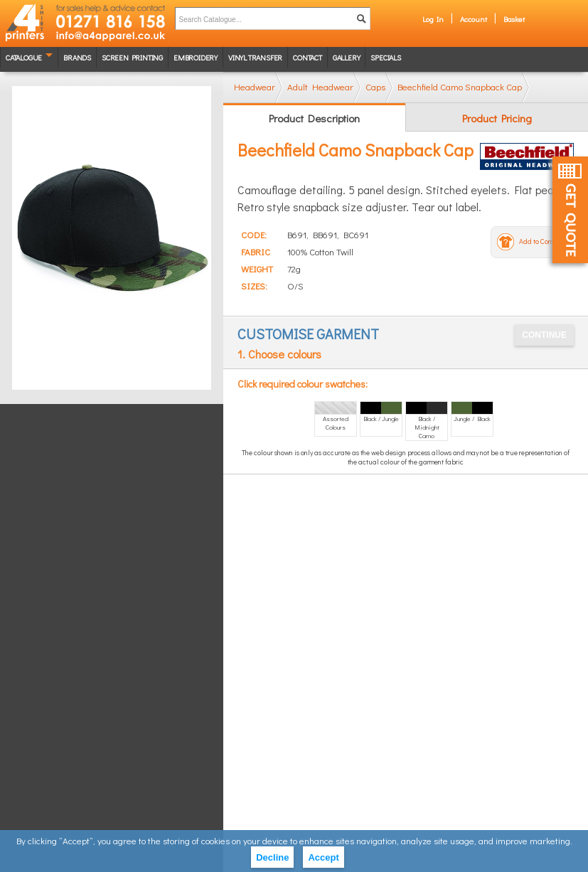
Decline (272, 857)
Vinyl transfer (255, 57)
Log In (433, 19)
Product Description (314, 118)
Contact (308, 57)
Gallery (347, 57)
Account (474, 19)
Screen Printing (132, 57)
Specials (385, 57)
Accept (323, 857)
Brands (77, 57)
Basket (514, 19)
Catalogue (24, 57)
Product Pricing (497, 118)
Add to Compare (543, 241)
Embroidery (196, 57)
